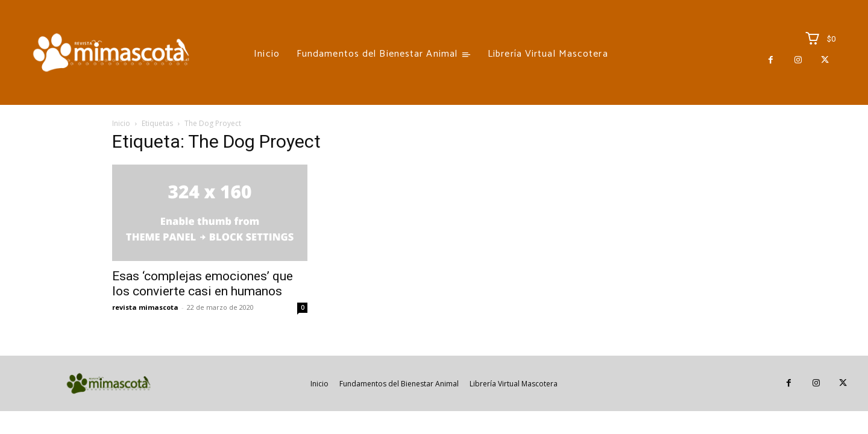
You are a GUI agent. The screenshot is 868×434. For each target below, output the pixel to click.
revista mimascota (145, 307)
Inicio (121, 123)
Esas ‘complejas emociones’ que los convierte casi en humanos (203, 284)
